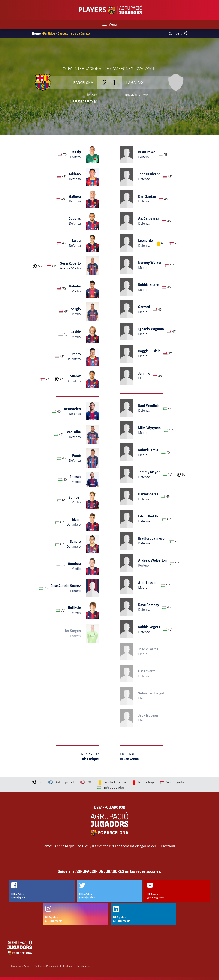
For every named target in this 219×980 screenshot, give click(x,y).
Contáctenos (84, 966)
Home (36, 33)
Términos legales (20, 966)
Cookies (67, 966)
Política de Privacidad (46, 966)
